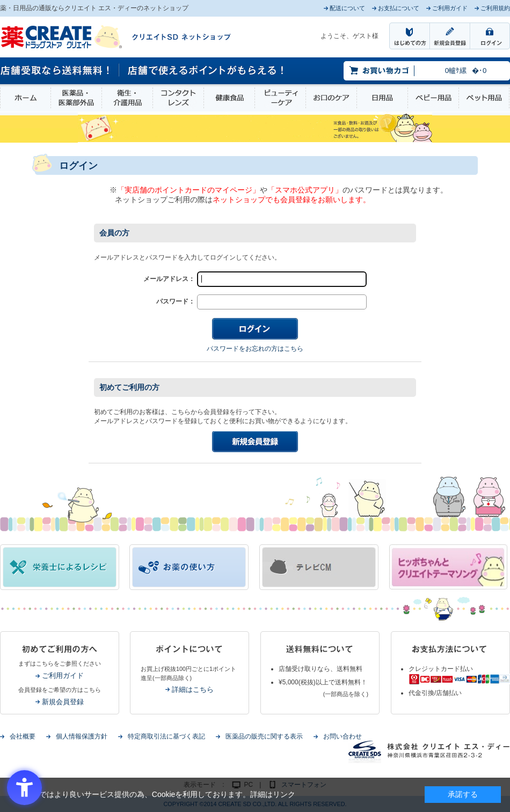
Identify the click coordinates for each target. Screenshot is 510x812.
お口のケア (331, 98)
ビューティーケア (280, 98)
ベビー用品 (433, 98)
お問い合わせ (343, 736)
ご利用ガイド (63, 676)
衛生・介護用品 (127, 98)
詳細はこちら (193, 689)
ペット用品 (484, 98)
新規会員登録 (63, 702)
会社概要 (23, 736)
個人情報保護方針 (82, 736)
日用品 (382, 98)
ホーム (25, 98)
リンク (284, 794)
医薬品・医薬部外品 (76, 98)
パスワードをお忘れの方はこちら (255, 349)
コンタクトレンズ (178, 98)
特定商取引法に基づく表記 (166, 736)
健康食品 (229, 98)
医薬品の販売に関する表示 (264, 736)
